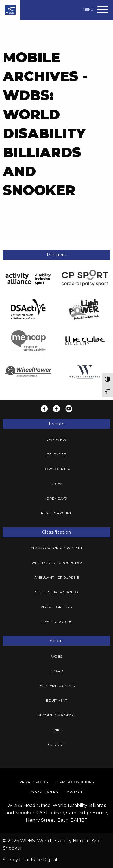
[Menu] (96, 10)
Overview (56, 440)
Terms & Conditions (74, 782)
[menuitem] (56, 440)
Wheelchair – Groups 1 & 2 (57, 563)
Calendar (56, 454)
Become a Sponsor (56, 715)
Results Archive (57, 513)
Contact (57, 745)
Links (56, 730)
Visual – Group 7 (57, 607)
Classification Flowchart (56, 548)
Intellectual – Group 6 (56, 592)
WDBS (57, 656)
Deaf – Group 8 (57, 622)
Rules (56, 484)
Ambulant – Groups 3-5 (56, 577)
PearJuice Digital (38, 860)
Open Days (56, 498)
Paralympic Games (56, 686)
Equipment (57, 700)
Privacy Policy (34, 782)
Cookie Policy (44, 792)
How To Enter (56, 469)
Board (56, 671)
